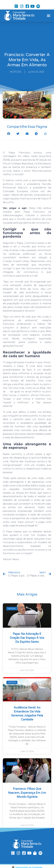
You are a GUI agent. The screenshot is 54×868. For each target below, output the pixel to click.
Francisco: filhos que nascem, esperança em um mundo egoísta (27, 793)
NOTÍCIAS (16, 72)
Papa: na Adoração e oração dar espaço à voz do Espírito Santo (27, 638)
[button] (48, 16)
